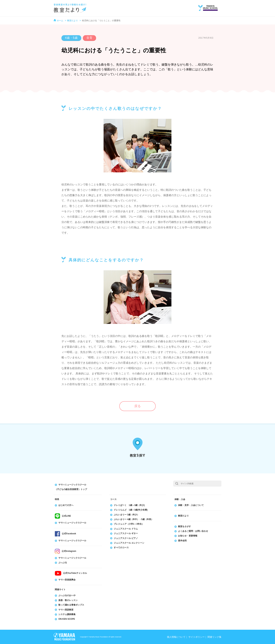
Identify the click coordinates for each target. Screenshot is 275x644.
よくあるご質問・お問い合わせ (193, 531)
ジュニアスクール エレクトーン (129, 543)
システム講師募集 (67, 614)
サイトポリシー (197, 637)
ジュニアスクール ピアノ (126, 538)
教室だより (72, 21)
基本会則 (182, 541)
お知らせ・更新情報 (188, 536)
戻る (137, 406)
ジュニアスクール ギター (126, 533)
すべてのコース (121, 548)
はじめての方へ (66, 505)
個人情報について (176, 637)
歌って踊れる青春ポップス (71, 605)
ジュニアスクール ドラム (126, 529)
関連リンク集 (214, 637)
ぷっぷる (63, 563)
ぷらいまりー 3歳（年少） (126, 515)
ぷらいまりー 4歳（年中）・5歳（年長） (133, 519)
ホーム (60, 21)
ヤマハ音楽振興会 (67, 580)
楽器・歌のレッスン (68, 600)
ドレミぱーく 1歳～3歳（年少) (129, 505)
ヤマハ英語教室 (66, 610)
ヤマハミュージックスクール (72, 523)
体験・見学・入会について (191, 505)
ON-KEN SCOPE (67, 619)
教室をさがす (184, 526)
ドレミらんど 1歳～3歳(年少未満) (131, 510)
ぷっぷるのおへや (67, 595)
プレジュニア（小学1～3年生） (129, 524)
